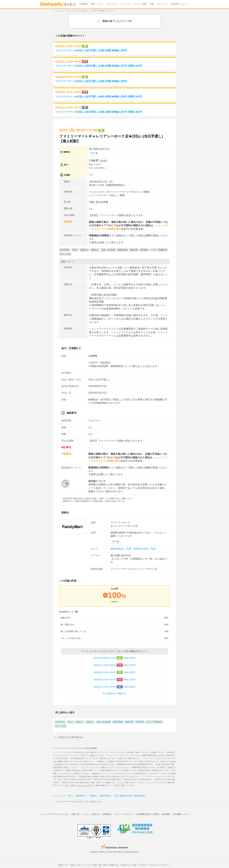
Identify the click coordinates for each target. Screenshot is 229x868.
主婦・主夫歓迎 (104, 722)
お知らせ (95, 814)
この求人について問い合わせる (70, 737)
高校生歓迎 (118, 722)
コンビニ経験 (140, 4)
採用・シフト (97, 4)
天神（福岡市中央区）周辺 (141, 549)
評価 (152, 4)
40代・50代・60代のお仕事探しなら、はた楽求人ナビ (112, 865)
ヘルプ (85, 814)
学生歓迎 (139, 722)
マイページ (162, 4)
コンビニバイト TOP (83, 785)
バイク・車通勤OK (154, 722)
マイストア (112, 4)
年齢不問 (129, 722)
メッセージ (126, 4)
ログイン (184, 4)
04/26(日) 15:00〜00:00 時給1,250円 (115, 680)
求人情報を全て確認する (115, 693)
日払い (71, 722)
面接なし (80, 722)
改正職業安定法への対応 (148, 814)
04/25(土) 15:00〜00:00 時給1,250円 (115, 665)
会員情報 (175, 4)
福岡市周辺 (117, 549)
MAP (93, 153)
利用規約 (107, 814)
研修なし (90, 722)
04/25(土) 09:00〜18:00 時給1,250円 (115, 658)
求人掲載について (181, 814)
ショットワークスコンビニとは (54, 814)
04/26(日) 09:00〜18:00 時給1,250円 (115, 672)
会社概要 (166, 814)
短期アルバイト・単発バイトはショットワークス (75, 865)
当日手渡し (60, 722)
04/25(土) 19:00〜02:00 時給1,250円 (115, 687)
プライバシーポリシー (124, 814)
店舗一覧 (75, 814)
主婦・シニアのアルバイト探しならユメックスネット (151, 865)
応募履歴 (83, 4)
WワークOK (61, 726)
